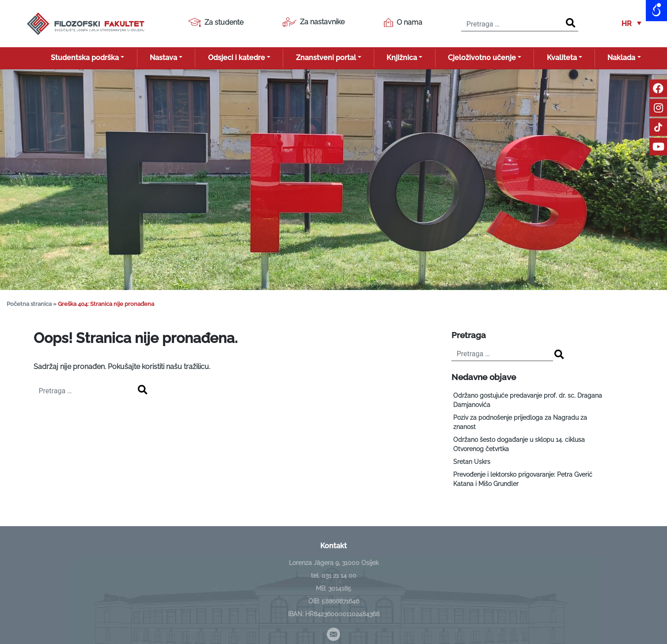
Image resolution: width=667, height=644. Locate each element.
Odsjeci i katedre (237, 58)
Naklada (621, 58)
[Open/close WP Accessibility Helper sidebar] (656, 11)
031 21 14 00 (339, 576)
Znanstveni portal (326, 58)
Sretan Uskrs (472, 462)
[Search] (571, 23)
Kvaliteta (562, 58)
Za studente (216, 23)
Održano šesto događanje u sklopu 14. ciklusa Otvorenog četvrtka (519, 444)
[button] (631, 24)
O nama (403, 23)
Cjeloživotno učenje (482, 58)
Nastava (163, 58)
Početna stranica (29, 304)
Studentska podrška (85, 58)
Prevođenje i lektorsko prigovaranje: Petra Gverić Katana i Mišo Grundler (523, 479)
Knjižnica (402, 58)
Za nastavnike (313, 22)
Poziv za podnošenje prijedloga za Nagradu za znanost (520, 422)
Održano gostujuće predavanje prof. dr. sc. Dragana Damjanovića (528, 400)
